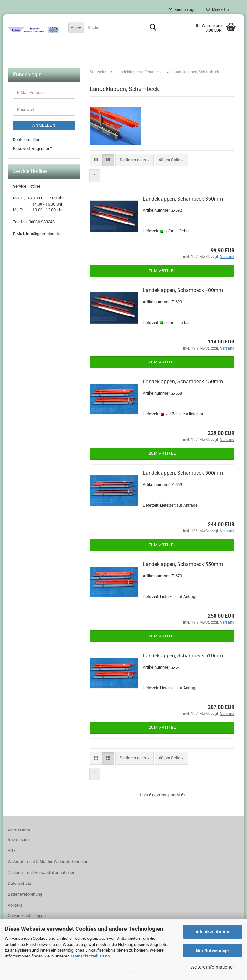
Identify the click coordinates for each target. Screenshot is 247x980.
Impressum (18, 840)
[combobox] (135, 160)
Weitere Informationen (213, 967)
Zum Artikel (162, 271)
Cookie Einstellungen (27, 916)
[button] (96, 160)
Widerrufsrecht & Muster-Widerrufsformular (47, 861)
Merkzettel (218, 10)
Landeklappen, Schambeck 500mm (183, 473)
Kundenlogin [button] (183, 10)
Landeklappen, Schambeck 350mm (183, 199)
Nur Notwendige (212, 951)
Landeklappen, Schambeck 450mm (183, 382)
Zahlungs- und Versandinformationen (41, 872)
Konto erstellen (27, 139)
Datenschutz (19, 883)
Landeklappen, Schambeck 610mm (183, 656)
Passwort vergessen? (32, 148)
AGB (12, 851)
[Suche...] (76, 27)
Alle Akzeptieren (212, 932)
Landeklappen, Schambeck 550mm (183, 564)
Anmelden (44, 125)
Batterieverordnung (25, 894)
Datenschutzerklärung (90, 956)
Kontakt (15, 905)
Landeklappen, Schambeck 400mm (183, 290)
